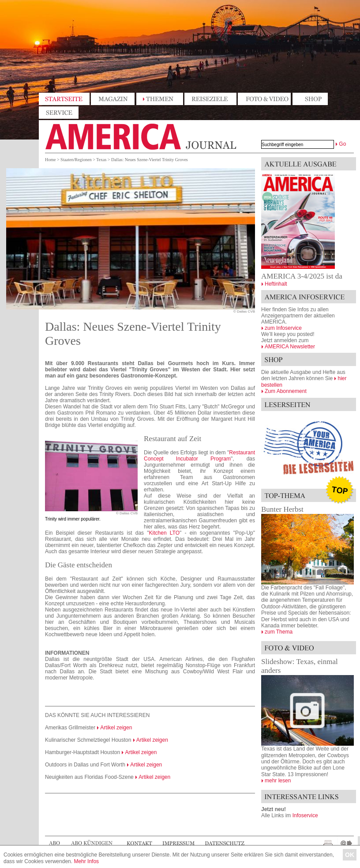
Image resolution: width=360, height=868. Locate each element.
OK (350, 855)
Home (50, 160)
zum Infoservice (283, 328)
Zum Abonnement (286, 391)
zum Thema (279, 632)
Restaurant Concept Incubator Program (199, 456)
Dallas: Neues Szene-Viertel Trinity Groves (150, 160)
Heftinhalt (276, 284)
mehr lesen (278, 781)
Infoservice (305, 815)
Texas (101, 160)
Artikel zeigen (116, 728)
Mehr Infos (86, 861)
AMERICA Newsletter (290, 347)
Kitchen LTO (164, 533)
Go (342, 144)
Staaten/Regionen (76, 160)
